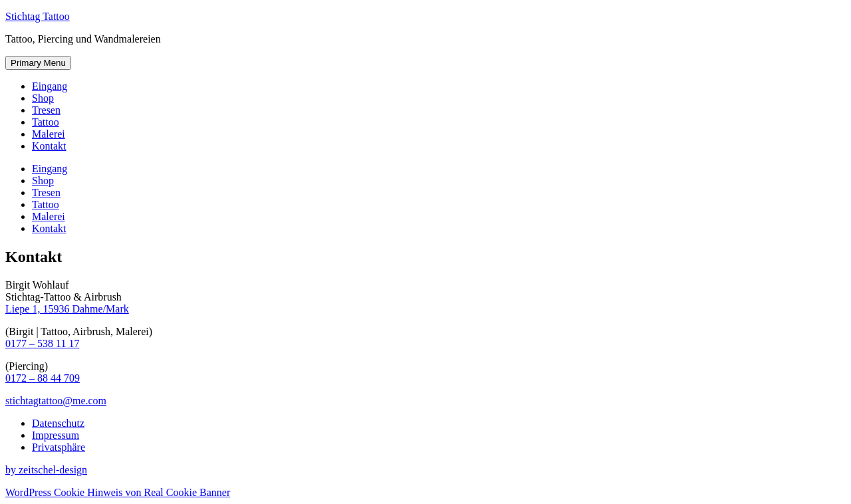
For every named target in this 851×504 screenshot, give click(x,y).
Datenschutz (58, 423)
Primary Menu (38, 63)
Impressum (56, 435)
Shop (43, 98)
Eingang (50, 86)
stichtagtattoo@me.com (56, 401)
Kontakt (49, 146)
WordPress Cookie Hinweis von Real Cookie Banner (118, 492)
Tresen (46, 110)
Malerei (49, 134)
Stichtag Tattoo (38, 16)
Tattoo (46, 122)
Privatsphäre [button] (59, 447)
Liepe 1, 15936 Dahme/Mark (67, 309)
